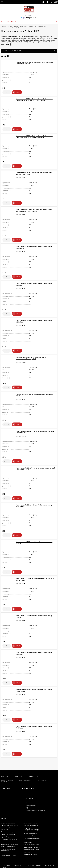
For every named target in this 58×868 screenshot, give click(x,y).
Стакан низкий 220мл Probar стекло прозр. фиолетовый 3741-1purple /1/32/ (35, 459)
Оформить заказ (31, 791)
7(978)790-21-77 (6, 760)
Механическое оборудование (10, 828)
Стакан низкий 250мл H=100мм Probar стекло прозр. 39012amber (34, 243)
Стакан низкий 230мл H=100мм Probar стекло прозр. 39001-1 (34, 603)
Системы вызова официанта (32, 831)
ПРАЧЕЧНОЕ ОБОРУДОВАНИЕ (9, 837)
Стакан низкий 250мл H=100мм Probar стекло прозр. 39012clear (34, 639)
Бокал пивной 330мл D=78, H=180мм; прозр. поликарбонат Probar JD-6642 (31, 351)
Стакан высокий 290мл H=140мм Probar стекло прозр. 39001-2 (35, 531)
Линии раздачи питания (31, 807)
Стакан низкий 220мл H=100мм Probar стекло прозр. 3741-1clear (34, 712)
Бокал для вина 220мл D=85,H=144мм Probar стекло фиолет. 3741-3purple (34, 171)
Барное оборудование (7, 820)
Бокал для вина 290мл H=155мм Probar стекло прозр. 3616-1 (34, 387)
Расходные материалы (30, 841)
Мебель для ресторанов (30, 838)
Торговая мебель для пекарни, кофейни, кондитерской (10, 810)
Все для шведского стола (8, 807)
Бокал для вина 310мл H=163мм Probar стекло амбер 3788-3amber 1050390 (34, 63)
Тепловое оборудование (8, 818)
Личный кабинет (31, 789)
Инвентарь (27, 836)
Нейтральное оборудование (9, 823)
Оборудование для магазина (32, 833)
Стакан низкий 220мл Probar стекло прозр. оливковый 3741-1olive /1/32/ (35, 423)
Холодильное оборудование (9, 815)
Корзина (29, 786)
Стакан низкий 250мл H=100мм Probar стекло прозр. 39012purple (34, 495)
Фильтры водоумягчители (31, 828)
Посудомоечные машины (8, 839)
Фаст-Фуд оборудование (8, 830)
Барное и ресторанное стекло (38, 26)
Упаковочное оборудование (32, 822)
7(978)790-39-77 (19, 760)
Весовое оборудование (30, 817)
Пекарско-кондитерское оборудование (8, 833)
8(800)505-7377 (33, 760)
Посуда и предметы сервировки (17, 26)
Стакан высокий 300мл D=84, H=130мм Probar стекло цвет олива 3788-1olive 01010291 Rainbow (34, 135)
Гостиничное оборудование (32, 819)
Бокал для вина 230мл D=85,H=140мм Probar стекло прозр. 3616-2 (34, 676)
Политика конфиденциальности (36, 794)
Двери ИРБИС (5, 813)
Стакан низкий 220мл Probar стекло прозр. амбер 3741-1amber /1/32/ (35, 567)
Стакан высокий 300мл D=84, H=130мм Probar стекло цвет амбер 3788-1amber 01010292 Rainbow (34, 99)
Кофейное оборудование (31, 809)
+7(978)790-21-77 (31, 18)
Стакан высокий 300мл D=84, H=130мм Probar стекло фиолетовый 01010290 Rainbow (34, 207)
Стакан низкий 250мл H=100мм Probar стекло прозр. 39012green (34, 279)
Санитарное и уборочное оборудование (31, 825)
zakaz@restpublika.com (26, 764)
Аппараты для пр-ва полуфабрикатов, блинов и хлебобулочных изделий (31, 813)
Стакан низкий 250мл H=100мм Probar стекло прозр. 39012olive (34, 315)
